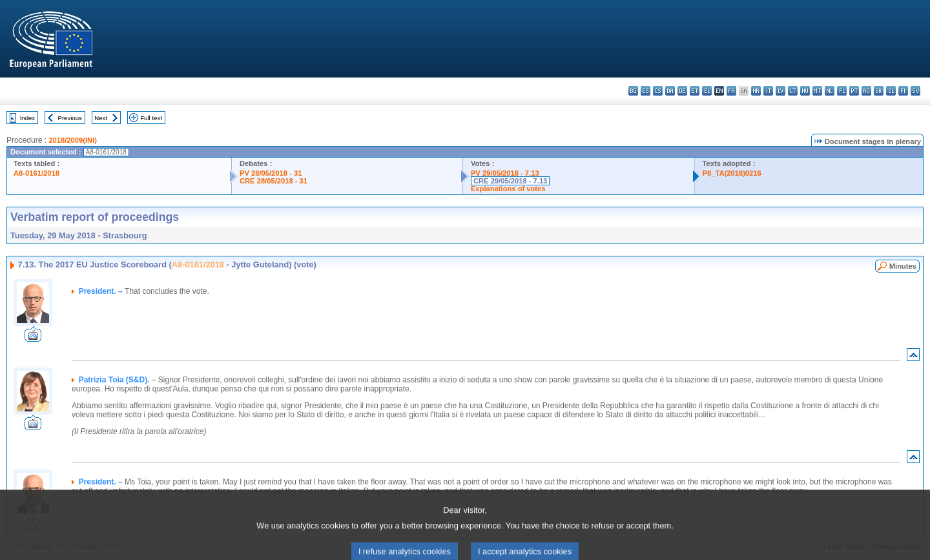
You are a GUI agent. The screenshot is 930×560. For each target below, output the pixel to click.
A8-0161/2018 (36, 173)
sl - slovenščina (891, 91)
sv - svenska (915, 91)
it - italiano (768, 91)
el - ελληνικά (707, 91)
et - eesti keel (695, 91)
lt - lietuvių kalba (793, 91)
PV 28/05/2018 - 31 (271, 173)
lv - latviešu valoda (780, 91)
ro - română (866, 91)
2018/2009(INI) (73, 140)
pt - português (854, 91)
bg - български (633, 91)
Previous (70, 118)
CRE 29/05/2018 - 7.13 (510, 181)
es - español (646, 91)
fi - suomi (903, 91)
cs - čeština (658, 91)
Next (101, 118)
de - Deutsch (682, 91)
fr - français (731, 91)
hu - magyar (805, 91)
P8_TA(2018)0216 (732, 173)
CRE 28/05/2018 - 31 (274, 181)
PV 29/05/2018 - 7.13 (505, 173)
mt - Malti (817, 91)
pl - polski (842, 91)
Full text (151, 118)
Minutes (903, 266)
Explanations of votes (508, 189)
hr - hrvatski (756, 91)
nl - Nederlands (830, 91)
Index (27, 118)
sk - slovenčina (879, 91)
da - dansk (670, 91)
